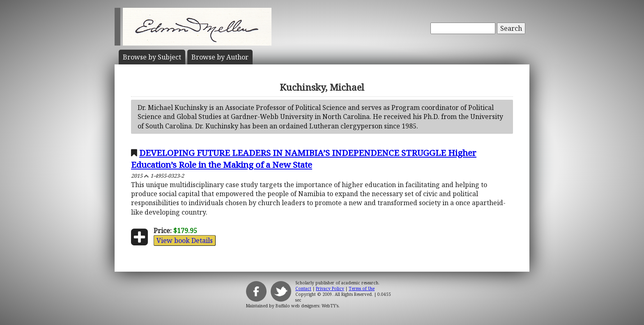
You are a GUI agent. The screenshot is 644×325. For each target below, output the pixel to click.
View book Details (185, 240)
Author (220, 57)
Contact (303, 288)
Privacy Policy (330, 288)
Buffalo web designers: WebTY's (307, 306)
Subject (152, 57)
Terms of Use (362, 288)
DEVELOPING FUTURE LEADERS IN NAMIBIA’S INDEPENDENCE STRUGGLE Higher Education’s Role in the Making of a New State (304, 159)
